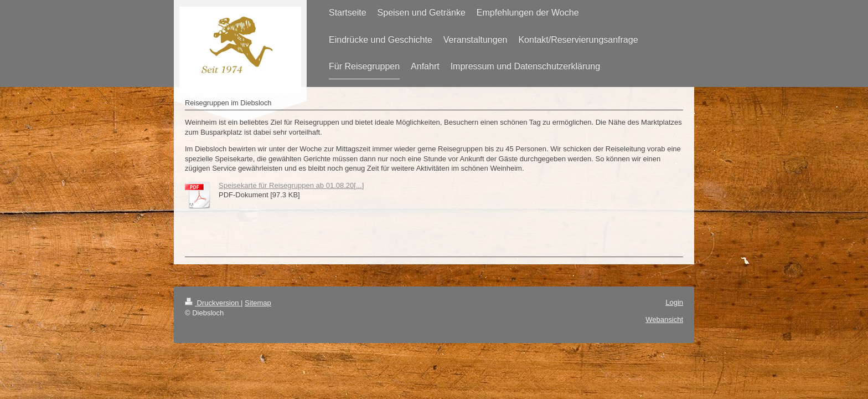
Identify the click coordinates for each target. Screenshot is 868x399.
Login (674, 302)
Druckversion (213, 303)
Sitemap (258, 303)
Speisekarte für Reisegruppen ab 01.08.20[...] (291, 185)
